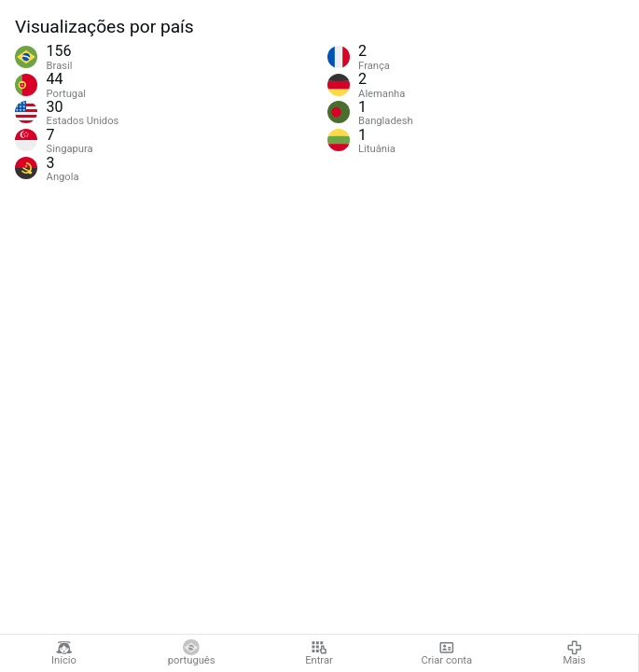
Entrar (319, 653)
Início (64, 653)
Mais (574, 653)
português (192, 653)
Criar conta (446, 653)
